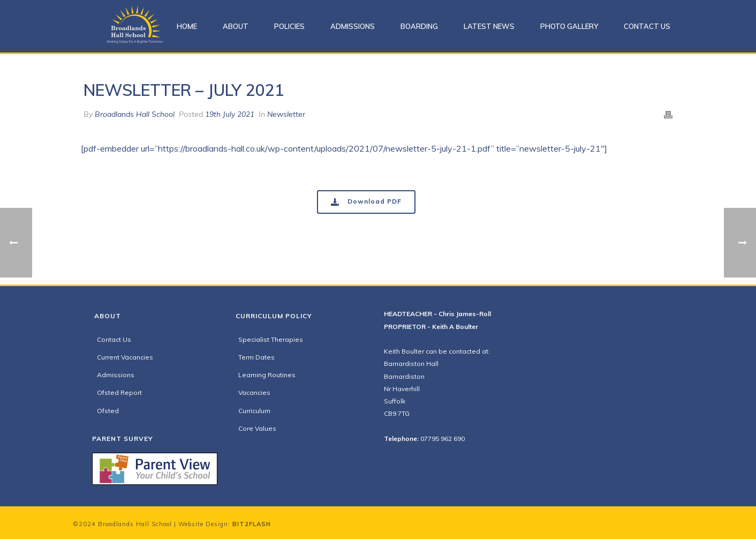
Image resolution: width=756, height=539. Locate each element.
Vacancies (254, 392)
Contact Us (647, 26)
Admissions (353, 26)
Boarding (419, 26)
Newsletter (286, 114)
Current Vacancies (125, 357)
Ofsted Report (119, 392)
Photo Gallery (569, 26)
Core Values (257, 428)
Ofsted (108, 411)
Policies (289, 26)
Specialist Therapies (271, 339)
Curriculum (254, 411)
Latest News (489, 26)
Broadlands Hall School (135, 114)
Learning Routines (267, 375)
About (236, 26)
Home (187, 26)
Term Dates (256, 357)
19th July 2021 (230, 114)
